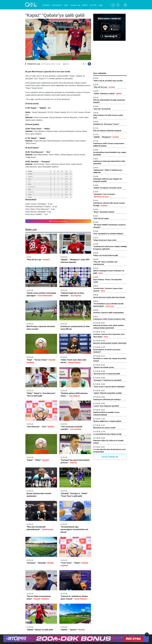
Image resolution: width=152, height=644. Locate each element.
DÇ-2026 (93, 5)
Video (66, 5)
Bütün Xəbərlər (110, 457)
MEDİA (85, 5)
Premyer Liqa (75, 5)
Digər (101, 5)
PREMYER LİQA (34, 64)
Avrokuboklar (57, 5)
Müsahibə (46, 5)
